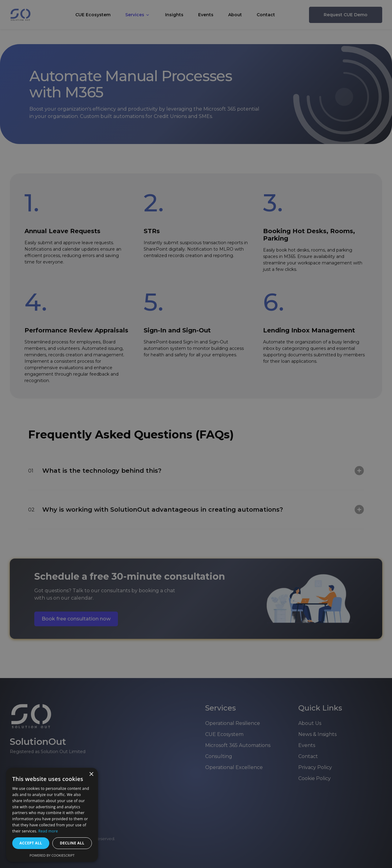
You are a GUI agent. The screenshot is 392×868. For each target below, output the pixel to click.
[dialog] (196, 434)
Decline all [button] (72, 843)
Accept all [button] (31, 843)
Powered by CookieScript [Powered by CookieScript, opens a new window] (52, 855)
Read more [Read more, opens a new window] (48, 831)
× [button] (91, 774)
